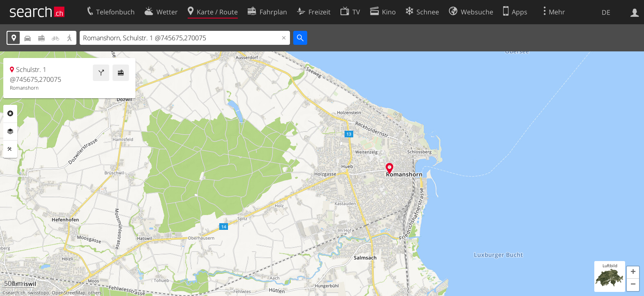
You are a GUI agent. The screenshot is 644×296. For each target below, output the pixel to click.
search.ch (16, 293)
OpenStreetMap (69, 293)
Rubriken (10, 113)
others (95, 293)
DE (606, 12)
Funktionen (10, 149)
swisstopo (39, 293)
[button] (633, 273)
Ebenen (10, 132)
